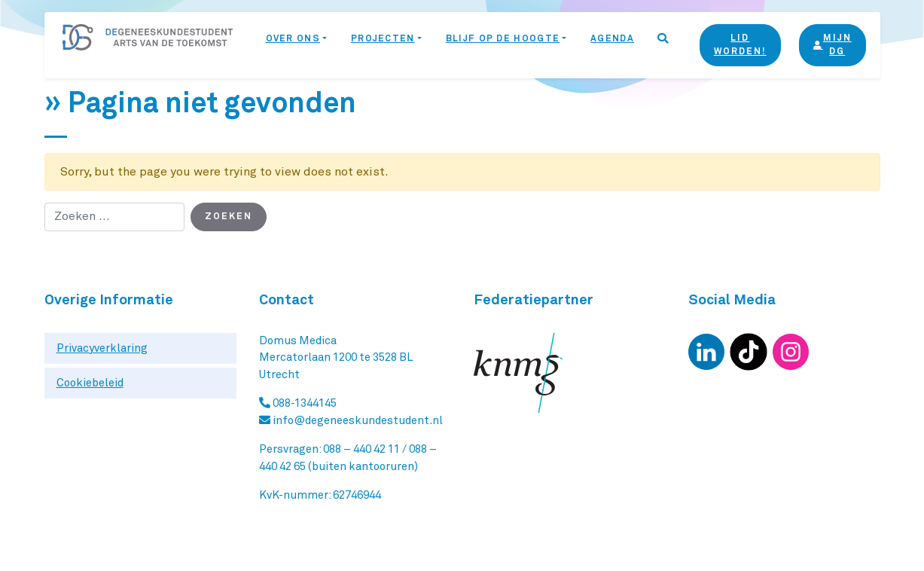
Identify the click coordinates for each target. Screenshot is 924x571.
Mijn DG (833, 45)
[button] (664, 45)
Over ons (293, 39)
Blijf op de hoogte (503, 39)
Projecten (383, 39)
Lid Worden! (740, 45)
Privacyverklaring (102, 348)
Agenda (612, 39)
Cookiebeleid (90, 383)
